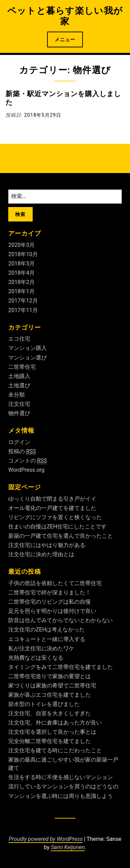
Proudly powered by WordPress (46, 839)
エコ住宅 (19, 339)
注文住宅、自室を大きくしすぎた (50, 713)
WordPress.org (26, 470)
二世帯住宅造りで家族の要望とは (50, 676)
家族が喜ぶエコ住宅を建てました (50, 695)
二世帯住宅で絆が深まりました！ (50, 592)
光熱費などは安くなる (36, 658)
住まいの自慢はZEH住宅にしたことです (57, 527)
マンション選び (28, 358)
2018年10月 (23, 254)
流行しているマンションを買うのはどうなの (63, 786)
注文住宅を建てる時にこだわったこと (55, 750)
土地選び (19, 385)
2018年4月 (21, 273)
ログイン (19, 442)
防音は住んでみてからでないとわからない (61, 620)
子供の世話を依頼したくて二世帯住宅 (55, 583)
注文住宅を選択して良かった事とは (52, 732)
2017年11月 (23, 310)
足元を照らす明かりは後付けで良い (52, 611)
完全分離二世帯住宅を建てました (50, 741)
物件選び (19, 413)
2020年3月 (21, 245)
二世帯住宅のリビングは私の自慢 (50, 602)
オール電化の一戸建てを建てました (52, 508)
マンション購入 (28, 348)
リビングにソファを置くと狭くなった (55, 517)
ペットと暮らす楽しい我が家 (65, 16)
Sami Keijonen (68, 847)
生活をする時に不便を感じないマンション (61, 777)
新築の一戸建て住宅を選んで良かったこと (61, 536)
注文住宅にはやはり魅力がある (47, 545)
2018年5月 (21, 264)
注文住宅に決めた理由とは (41, 554)
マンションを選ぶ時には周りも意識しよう (61, 796)
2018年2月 (21, 282)
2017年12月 (23, 301)
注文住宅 (19, 404)
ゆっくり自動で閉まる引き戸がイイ (52, 499)
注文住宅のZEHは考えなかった (46, 630)
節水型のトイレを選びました (44, 704)
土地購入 (19, 376)
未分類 (17, 395)
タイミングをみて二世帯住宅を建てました (61, 667)
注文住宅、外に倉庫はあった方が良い (55, 723)
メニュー (65, 39)
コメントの (28, 461)
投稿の (22, 452)
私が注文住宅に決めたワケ (41, 648)
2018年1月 (21, 291)
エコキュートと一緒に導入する (47, 639)
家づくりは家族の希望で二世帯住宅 (52, 686)
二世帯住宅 (22, 367)
